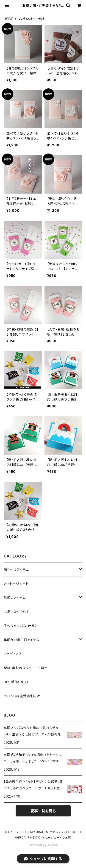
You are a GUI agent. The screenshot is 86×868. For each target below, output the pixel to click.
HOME (9, 19)
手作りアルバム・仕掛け (21, 626)
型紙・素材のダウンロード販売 (26, 668)
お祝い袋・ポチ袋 (16, 612)
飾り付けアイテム (16, 570)
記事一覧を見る (43, 811)
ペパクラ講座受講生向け (22, 696)
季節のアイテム (15, 598)
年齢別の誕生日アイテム (21, 640)
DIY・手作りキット (17, 682)
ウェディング (12, 654)
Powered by (43, 845)
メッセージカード (16, 584)
